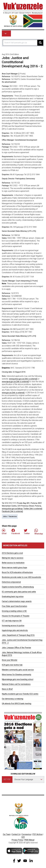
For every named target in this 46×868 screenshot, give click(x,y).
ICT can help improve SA (12, 621)
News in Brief (7, 689)
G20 (23, 837)
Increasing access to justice (13, 626)
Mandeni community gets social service (18, 670)
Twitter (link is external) (33, 509)
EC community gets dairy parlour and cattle (19, 592)
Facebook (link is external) (12, 511)
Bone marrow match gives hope (14, 568)
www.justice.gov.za (23, 379)
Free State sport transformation (14, 606)
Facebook (16, 532)
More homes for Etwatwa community (17, 675)
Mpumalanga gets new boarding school (18, 679)
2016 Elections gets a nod (12, 553)
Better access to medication (13, 563)
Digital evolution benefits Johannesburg (18, 587)
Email (4, 532)
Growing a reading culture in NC (14, 611)
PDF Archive (37, 834)
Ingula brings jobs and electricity (15, 630)
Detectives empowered (11, 582)
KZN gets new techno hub (12, 665)
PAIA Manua (29, 840)
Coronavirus (26, 834)
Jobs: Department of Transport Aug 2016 (18, 635)
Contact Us (16, 834)
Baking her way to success (13, 558)
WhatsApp (39, 532)
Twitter (27, 532)
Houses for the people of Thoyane (16, 616)
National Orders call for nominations (16, 684)
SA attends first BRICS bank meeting (17, 704)
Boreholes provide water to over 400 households (21, 577)
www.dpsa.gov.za (15, 382)
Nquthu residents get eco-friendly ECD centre (20, 694)
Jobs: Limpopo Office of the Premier (16, 648)
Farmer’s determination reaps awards (17, 601)
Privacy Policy (17, 840)
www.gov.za (13, 393)
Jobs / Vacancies (10, 516)
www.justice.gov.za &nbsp (12, 509)
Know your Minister (10, 660)
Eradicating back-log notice (13, 597)
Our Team (7, 834)
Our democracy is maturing (13, 699)
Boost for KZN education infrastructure (17, 572)
